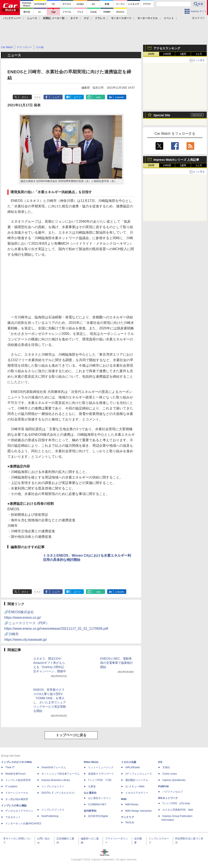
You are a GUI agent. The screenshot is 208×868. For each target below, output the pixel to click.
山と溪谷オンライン (100, 798)
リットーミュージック (101, 767)
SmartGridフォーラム (54, 767)
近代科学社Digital (98, 816)
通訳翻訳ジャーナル (137, 780)
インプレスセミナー (53, 786)
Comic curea (169, 774)
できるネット (13, 817)
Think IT (10, 767)
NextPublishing (50, 816)
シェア (56, 97)
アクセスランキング (167, 48)
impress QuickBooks (174, 780)
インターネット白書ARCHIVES (23, 824)
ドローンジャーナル (17, 793)
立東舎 (92, 786)
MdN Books (132, 804)
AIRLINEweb (133, 767)
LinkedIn (120, 97)
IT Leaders (11, 786)
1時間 (151, 54)
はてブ (77, 97)
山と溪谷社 (90, 793)
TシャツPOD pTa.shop (176, 803)
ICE (160, 762)
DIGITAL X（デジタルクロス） (59, 793)
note (98, 97)
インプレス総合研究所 (18, 780)
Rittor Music (91, 762)
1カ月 (199, 54)
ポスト (25, 97)
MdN (124, 799)
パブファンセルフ (173, 792)
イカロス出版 (129, 762)
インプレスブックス (53, 810)
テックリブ (127, 817)
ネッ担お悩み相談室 (17, 799)
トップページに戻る (71, 735)
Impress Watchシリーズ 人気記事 (176, 160)
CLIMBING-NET (97, 804)
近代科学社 (90, 811)
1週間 (183, 54)
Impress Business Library (56, 780)
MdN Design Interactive (138, 811)
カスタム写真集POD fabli (178, 810)
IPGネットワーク (168, 798)
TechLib (130, 822)
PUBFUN (163, 786)
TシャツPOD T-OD (100, 780)
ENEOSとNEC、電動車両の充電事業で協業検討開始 (117, 663)
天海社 (166, 767)
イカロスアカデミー (137, 793)
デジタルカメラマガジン (19, 811)
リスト (37, 97)
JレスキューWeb (135, 786)
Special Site (162, 115)
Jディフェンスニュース (139, 774)
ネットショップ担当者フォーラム (60, 774)
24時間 (167, 54)
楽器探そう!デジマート (101, 774)
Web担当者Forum (15, 774)
